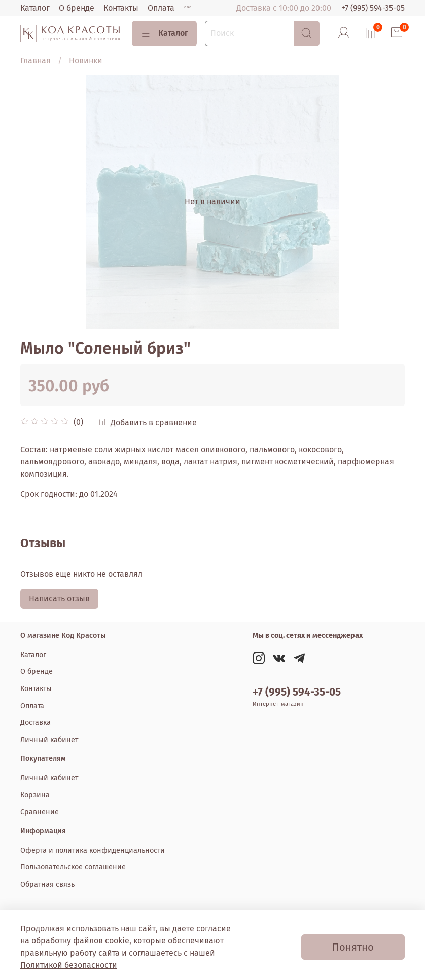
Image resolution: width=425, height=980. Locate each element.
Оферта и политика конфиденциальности (93, 850)
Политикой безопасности (69, 965)
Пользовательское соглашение (73, 867)
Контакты (121, 8)
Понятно (353, 947)
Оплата (161, 8)
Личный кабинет (49, 740)
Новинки (86, 61)
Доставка (36, 723)
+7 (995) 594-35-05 (373, 8)
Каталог (35, 8)
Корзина (35, 795)
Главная (36, 61)
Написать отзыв (59, 598)
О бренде (77, 8)
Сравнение (40, 812)
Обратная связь (47, 884)
